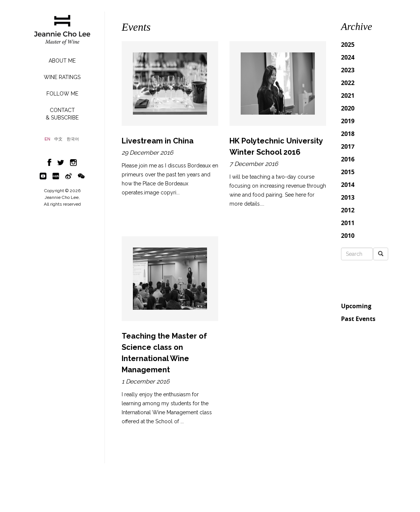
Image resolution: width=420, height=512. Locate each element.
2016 (348, 159)
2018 (348, 134)
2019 (348, 121)
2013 (348, 197)
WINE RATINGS (62, 77)
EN (47, 139)
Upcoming (356, 306)
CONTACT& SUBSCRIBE (62, 114)
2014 (348, 185)
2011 (348, 223)
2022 (348, 83)
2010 (348, 236)
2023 (348, 70)
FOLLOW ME (62, 94)
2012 (348, 210)
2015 (348, 172)
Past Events (358, 319)
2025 (348, 45)
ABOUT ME (62, 61)
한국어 (73, 139)
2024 (348, 57)
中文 (58, 139)
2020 (348, 108)
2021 (348, 96)
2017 (348, 146)
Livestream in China (158, 141)
